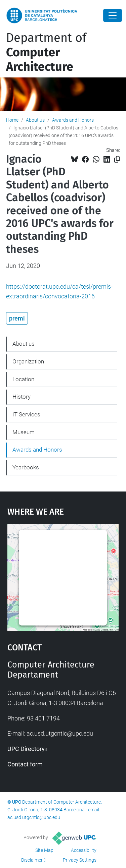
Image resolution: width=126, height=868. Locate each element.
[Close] (113, 15)
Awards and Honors (73, 120)
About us (35, 120)
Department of (46, 52)
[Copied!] (117, 159)
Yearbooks (26, 467)
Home (12, 120)
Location (23, 379)
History (22, 397)
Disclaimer (32, 860)
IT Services (26, 414)
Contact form (25, 764)
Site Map (44, 850)
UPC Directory (26, 749)
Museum (24, 432)
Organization (28, 361)
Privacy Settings (80, 860)
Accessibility (84, 850)
